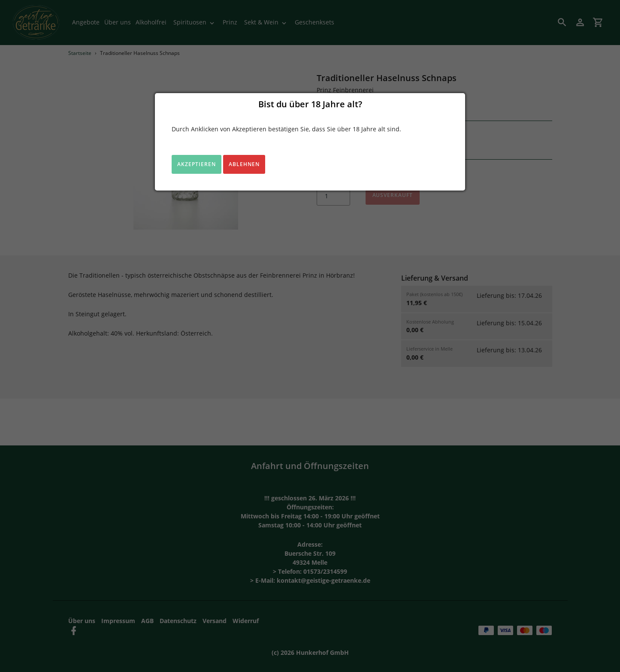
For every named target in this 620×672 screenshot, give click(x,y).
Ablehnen (244, 164)
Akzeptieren (197, 164)
